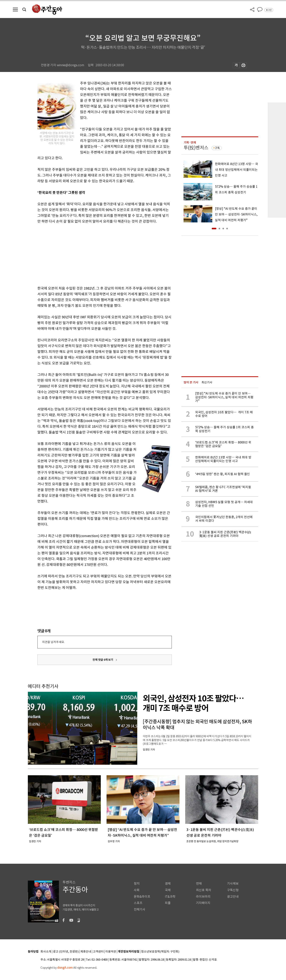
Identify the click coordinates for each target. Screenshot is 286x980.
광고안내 (233, 897)
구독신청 (233, 890)
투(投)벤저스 (196, 148)
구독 (217, 148)
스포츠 (138, 903)
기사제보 (233, 884)
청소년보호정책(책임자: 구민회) (160, 952)
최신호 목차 (204, 890)
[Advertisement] (95, 254)
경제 (168, 884)
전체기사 (140, 909)
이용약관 (111, 952)
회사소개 (46, 952)
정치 (137, 884)
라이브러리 (203, 897)
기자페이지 (203, 903)
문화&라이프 (142, 897)
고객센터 (98, 952)
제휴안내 (86, 952)
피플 (168, 903)
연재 (199, 884)
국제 (168, 890)
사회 (137, 890)
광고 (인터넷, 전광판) (66, 952)
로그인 (269, 10)
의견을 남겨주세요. (53, 642)
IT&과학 (170, 897)
